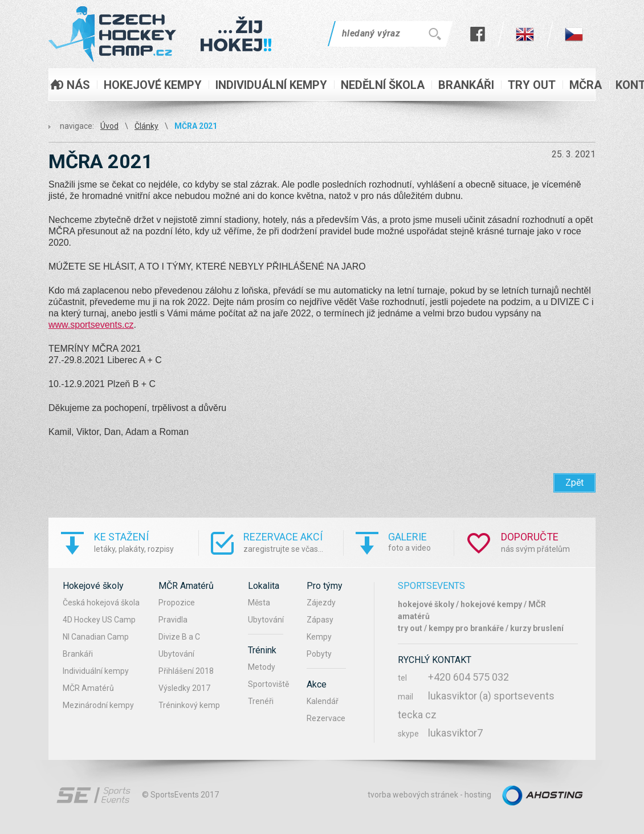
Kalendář (323, 701)
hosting (478, 795)
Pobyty (319, 654)
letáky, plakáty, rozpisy (146, 542)
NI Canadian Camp (96, 637)
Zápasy (320, 620)
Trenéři (261, 701)
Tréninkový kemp (189, 705)
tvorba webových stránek (413, 795)
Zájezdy (321, 603)
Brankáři (78, 654)
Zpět (574, 483)
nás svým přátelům (548, 542)
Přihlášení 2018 (186, 671)
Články (146, 126)
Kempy (319, 637)
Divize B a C (179, 637)
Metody (262, 667)
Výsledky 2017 (184, 688)
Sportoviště (268, 684)
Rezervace (326, 718)
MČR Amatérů (88, 688)
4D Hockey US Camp (99, 620)
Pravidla (173, 620)
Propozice (177, 603)
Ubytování (176, 654)
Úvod (109, 126)
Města (259, 603)
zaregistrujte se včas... (293, 542)
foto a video (421, 541)
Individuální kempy (96, 671)
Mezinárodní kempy (98, 705)
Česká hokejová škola (101, 603)
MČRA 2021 (196, 126)
